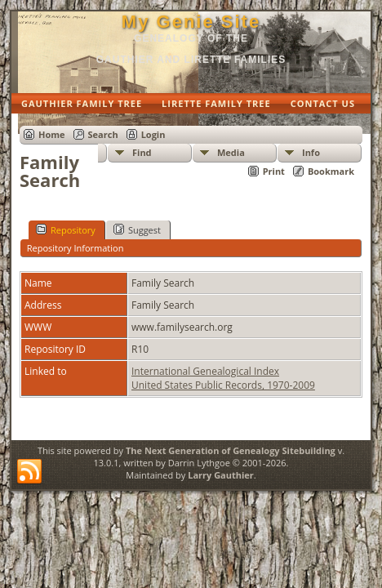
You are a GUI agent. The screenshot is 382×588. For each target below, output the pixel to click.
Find (142, 152)
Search (103, 134)
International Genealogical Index (205, 371)
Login (153, 134)
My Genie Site (191, 22)
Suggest (137, 229)
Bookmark (331, 171)
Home (52, 134)
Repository (66, 229)
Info (311, 152)
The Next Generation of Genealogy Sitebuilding (231, 450)
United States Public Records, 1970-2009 (223, 385)
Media (231, 152)
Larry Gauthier (221, 475)
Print (274, 171)
